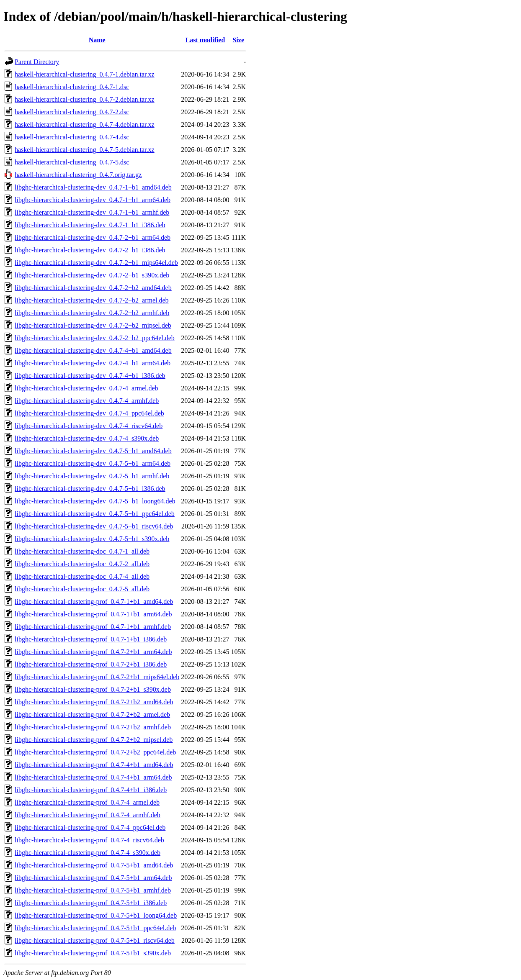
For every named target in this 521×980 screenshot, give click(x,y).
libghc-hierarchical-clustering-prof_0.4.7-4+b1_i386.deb (91, 790)
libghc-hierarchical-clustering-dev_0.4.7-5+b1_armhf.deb (92, 476)
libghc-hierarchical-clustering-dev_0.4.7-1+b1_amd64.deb (93, 187)
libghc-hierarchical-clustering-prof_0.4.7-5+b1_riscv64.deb (95, 940)
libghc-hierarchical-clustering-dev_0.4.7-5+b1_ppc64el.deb (95, 514)
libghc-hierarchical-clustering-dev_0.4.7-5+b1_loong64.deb (95, 501)
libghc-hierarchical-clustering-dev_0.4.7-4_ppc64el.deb (89, 413)
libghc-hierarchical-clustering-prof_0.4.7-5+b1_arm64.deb (93, 878)
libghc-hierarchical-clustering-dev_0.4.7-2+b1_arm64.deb (93, 237)
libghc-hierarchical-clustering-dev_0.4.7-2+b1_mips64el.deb (96, 263)
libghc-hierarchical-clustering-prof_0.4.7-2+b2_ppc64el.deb (95, 752)
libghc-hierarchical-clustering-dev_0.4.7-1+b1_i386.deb (90, 225)
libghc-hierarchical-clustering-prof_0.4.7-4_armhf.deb (88, 815)
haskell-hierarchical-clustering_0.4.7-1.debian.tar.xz (85, 74)
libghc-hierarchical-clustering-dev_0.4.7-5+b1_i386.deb (90, 489)
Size (238, 40)
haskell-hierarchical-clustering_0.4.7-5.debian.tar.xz (85, 150)
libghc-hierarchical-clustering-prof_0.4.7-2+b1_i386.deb (91, 664)
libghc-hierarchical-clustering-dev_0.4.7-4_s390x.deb (87, 438)
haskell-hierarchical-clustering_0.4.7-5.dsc (72, 162)
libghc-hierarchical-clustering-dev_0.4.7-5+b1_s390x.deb (92, 539)
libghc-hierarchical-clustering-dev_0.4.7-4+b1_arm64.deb (93, 363)
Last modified (205, 40)
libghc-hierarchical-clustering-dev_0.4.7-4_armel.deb (86, 388)
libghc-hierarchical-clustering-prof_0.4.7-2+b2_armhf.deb (93, 727)
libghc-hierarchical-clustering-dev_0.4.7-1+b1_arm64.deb (93, 200)
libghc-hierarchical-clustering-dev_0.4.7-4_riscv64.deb (89, 426)
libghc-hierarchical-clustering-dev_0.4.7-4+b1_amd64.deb (93, 350)
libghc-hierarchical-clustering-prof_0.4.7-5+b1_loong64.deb (96, 915)
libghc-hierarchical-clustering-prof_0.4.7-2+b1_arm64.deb (93, 652)
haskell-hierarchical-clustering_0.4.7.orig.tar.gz (78, 175)
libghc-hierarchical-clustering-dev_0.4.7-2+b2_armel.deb (92, 300)
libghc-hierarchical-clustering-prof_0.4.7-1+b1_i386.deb (91, 639)
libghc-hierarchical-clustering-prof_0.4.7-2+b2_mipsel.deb (94, 740)
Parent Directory (37, 62)
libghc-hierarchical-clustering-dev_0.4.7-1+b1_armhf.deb (92, 212)
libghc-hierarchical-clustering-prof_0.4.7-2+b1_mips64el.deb (97, 677)
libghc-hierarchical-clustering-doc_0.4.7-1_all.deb (82, 551)
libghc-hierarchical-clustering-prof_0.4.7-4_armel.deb (87, 802)
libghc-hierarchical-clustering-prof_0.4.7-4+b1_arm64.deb (93, 777)
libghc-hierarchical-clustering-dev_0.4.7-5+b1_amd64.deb (93, 451)
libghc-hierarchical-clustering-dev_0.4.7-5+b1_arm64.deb (93, 463)
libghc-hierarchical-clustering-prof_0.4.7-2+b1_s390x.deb (93, 689)
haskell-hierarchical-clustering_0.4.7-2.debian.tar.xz (85, 99)
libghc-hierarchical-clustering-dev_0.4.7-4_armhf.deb (87, 401)
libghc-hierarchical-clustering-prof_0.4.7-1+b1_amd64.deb (94, 602)
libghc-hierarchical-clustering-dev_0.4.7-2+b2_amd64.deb (93, 288)
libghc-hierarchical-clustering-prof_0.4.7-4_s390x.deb (88, 853)
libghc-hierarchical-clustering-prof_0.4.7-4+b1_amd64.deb (94, 765)
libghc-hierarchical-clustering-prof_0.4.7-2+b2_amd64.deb (94, 702)
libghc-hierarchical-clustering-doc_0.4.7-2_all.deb (82, 564)
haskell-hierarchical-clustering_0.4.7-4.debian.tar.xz (85, 124)
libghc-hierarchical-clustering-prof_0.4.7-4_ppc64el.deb (90, 827)
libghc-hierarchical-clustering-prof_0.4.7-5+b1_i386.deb (91, 903)
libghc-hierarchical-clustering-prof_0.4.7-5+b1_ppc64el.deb (95, 928)
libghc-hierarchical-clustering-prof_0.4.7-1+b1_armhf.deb (93, 627)
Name (97, 40)
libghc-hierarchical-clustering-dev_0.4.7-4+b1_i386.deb (90, 376)
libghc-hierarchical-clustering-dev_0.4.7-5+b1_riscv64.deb (94, 526)
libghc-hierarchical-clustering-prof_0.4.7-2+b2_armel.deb (92, 714)
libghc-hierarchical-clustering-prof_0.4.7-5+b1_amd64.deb (94, 865)
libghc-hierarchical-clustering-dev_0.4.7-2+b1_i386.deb (90, 250)
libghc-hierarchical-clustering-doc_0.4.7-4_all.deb (82, 576)
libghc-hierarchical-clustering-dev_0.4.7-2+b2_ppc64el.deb (95, 338)
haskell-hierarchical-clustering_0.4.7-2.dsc (72, 112)
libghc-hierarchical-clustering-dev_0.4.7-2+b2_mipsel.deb (93, 325)
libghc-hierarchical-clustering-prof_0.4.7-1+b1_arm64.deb (93, 614)
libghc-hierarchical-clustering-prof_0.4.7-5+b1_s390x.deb (93, 953)
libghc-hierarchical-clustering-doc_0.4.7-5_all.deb (82, 589)
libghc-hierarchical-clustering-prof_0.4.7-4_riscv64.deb (89, 840)
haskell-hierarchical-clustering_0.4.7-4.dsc (72, 137)
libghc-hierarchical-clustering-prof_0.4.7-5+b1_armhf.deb (93, 890)
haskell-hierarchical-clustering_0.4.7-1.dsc (72, 87)
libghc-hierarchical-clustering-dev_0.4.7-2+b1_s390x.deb (92, 275)
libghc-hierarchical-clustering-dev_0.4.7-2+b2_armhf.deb (92, 313)
